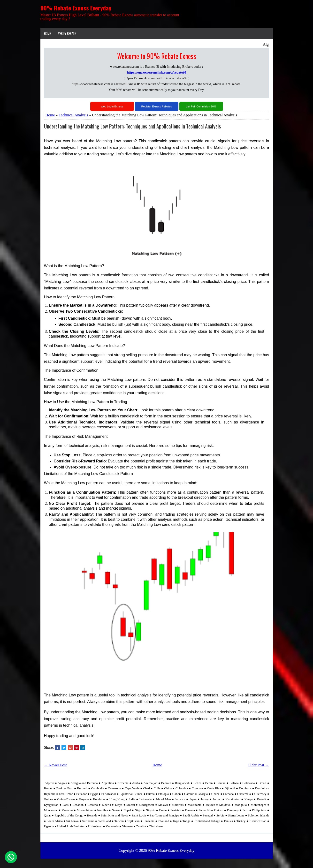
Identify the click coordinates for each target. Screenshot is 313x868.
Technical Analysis (73, 115)
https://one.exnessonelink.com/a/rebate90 (156, 72)
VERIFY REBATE (67, 33)
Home (47, 33)
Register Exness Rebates (156, 106)
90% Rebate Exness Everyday (76, 8)
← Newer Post (55, 765)
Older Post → (259, 765)
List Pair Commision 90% (201, 106)
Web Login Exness (112, 106)
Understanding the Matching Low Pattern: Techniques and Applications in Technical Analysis (133, 126)
